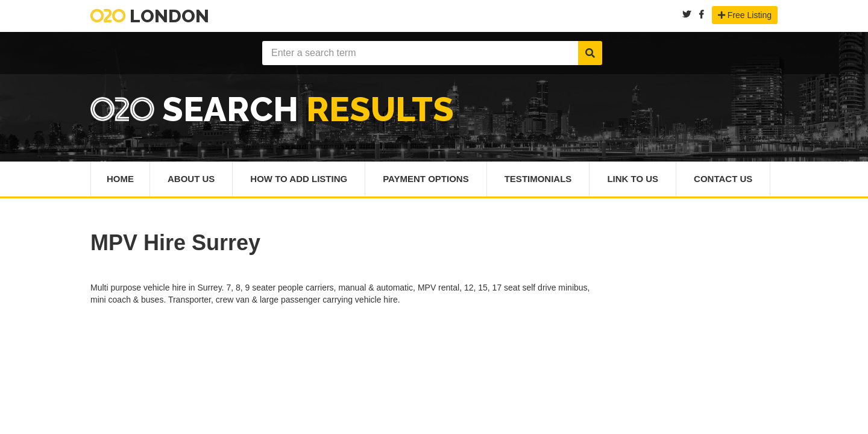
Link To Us (633, 179)
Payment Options (426, 179)
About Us (191, 179)
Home (120, 179)
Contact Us (723, 179)
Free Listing (745, 15)
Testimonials (538, 179)
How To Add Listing (299, 179)
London (150, 16)
